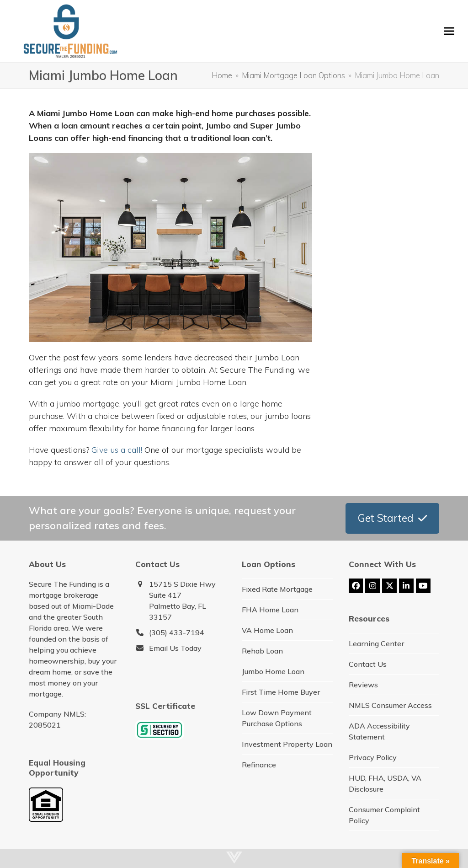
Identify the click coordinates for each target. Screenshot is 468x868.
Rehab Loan (262, 651)
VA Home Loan (267, 630)
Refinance (259, 765)
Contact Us (368, 664)
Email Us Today (175, 648)
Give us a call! (117, 450)
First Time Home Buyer (281, 692)
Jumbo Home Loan (273, 671)
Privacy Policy (373, 757)
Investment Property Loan (287, 744)
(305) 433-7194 (177, 632)
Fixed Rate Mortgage (277, 589)
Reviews (363, 685)
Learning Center (376, 643)
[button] (449, 31)
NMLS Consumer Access (390, 705)
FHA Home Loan (270, 610)
